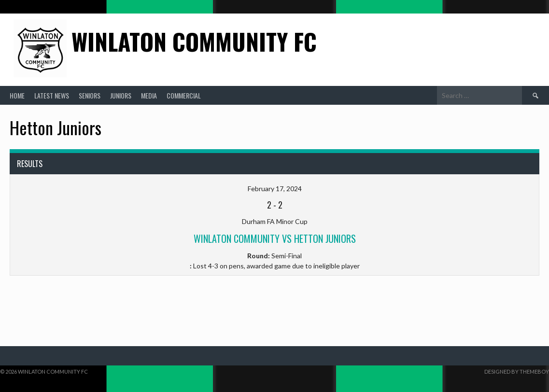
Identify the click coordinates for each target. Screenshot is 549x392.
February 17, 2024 (275, 189)
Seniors (90, 95)
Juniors (121, 95)
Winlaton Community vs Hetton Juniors (275, 238)
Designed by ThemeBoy (517, 371)
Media (149, 95)
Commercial (184, 95)
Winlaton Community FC (194, 41)
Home (17, 95)
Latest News (52, 95)
